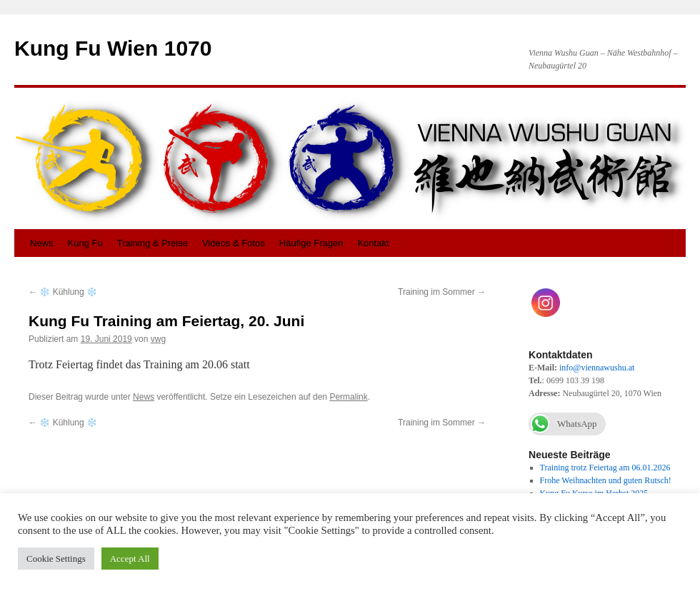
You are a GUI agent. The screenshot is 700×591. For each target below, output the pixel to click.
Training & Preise (152, 243)
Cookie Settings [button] (56, 559)
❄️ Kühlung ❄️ (63, 292)
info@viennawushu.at (597, 368)
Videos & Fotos (234, 243)
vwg (158, 339)
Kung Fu (85, 243)
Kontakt (373, 243)
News (42, 243)
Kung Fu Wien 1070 (113, 48)
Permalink (348, 397)
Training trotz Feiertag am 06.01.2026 (605, 468)
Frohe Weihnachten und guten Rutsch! (606, 480)
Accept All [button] (130, 559)
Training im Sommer (442, 292)
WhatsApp (563, 424)
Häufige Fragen (311, 243)
